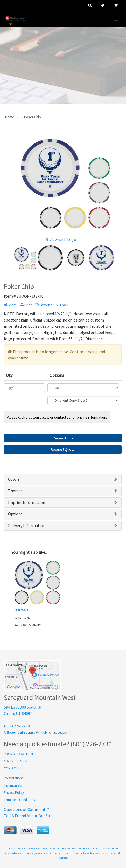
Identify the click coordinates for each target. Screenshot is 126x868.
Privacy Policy (14, 793)
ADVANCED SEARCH (18, 761)
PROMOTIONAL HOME (19, 754)
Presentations (13, 778)
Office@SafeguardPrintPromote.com (37, 732)
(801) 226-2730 (17, 726)
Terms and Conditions (19, 800)
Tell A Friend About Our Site (28, 816)
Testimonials (13, 785)
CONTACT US (13, 768)
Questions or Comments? (27, 809)
